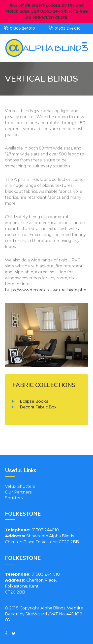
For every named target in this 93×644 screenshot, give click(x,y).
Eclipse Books (34, 401)
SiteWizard (36, 614)
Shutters (14, 498)
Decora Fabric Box (38, 407)
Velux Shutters (20, 486)
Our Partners (18, 492)
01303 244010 (22, 28)
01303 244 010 (68, 28)
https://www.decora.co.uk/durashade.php (46, 290)
